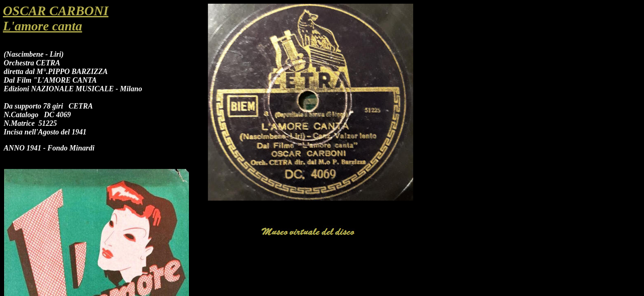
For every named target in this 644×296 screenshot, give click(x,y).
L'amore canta (43, 26)
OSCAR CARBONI (56, 11)
